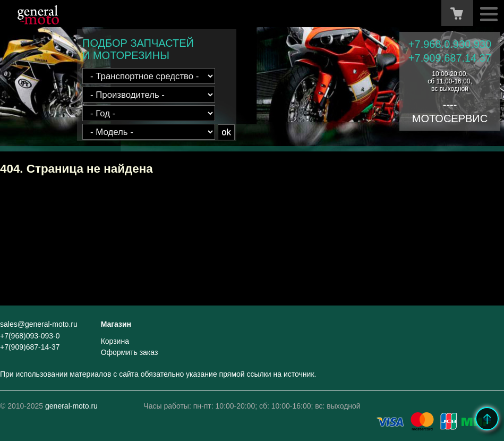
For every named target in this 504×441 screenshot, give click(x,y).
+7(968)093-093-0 (30, 336)
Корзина (115, 341)
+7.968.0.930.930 (450, 44)
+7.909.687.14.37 (450, 58)
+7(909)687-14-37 (30, 347)
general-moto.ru (71, 406)
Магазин (116, 324)
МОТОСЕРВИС (450, 118)
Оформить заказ (130, 352)
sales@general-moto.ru (39, 324)
